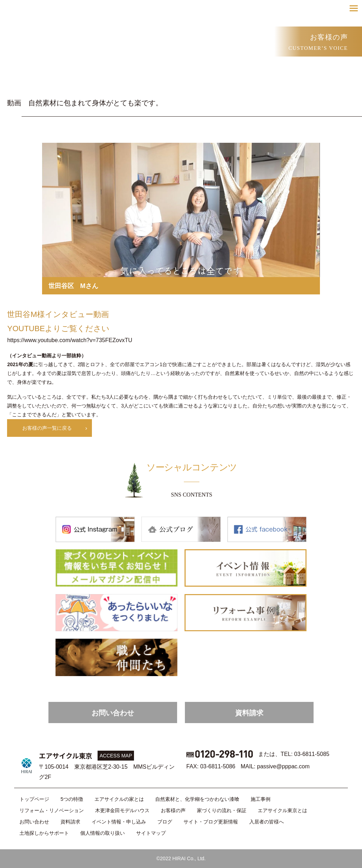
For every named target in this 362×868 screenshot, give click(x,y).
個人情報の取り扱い (103, 833)
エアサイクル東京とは (282, 810)
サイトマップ (151, 833)
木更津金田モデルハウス (122, 810)
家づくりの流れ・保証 (222, 810)
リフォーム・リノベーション (52, 810)
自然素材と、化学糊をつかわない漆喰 (197, 799)
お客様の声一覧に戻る (47, 428)
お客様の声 (173, 810)
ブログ (165, 822)
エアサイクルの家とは (119, 799)
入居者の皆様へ (267, 822)
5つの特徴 (72, 799)
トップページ (34, 799)
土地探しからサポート (44, 833)
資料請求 (249, 713)
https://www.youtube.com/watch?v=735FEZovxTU (69, 340)
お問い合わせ (113, 713)
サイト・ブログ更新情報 (211, 822)
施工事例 (261, 799)
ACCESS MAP (116, 756)
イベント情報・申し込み (119, 822)
